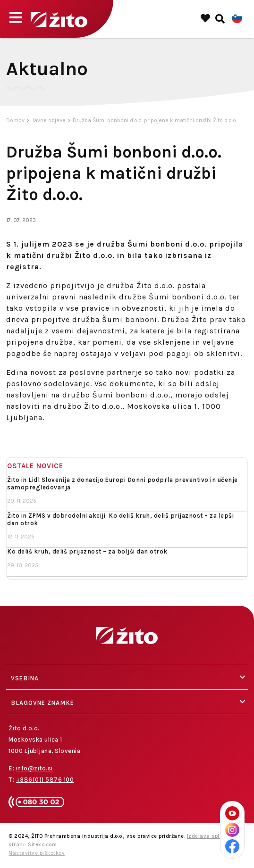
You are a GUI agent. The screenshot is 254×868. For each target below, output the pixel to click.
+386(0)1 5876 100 (45, 780)
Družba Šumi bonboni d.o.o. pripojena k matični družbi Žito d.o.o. (155, 120)
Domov (15, 120)
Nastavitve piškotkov (37, 853)
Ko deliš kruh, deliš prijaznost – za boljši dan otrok (87, 551)
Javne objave (49, 120)
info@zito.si (34, 768)
